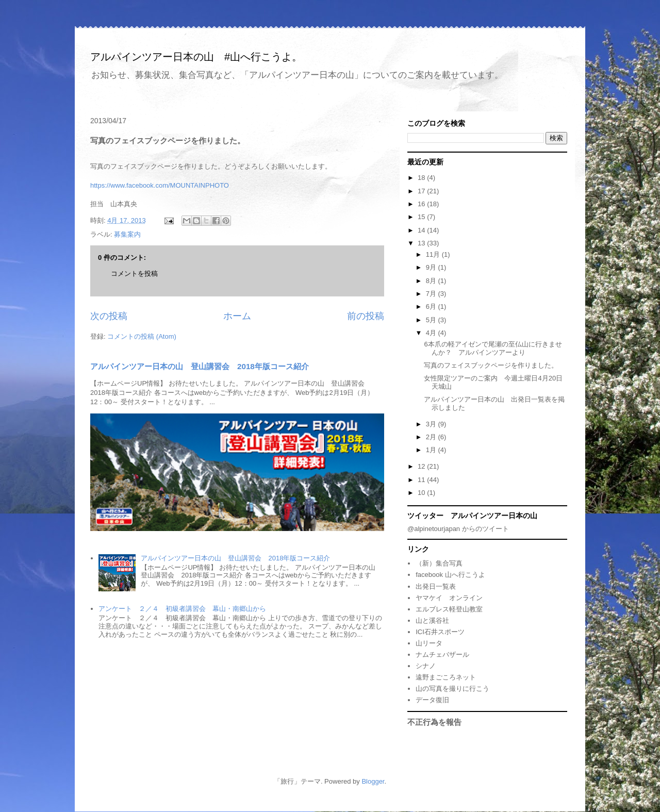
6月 (432, 306)
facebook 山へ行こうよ (450, 575)
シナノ (426, 666)
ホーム (237, 316)
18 (422, 178)
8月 (432, 281)
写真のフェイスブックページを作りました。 (491, 365)
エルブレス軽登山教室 (449, 609)
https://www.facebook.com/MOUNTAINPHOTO (160, 185)
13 (422, 243)
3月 (432, 424)
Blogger (373, 781)
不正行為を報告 (434, 722)
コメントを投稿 (134, 274)
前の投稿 (366, 316)
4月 (432, 333)
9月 (432, 267)
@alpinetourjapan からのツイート (458, 529)
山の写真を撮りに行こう (452, 689)
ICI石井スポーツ (440, 632)
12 (422, 466)
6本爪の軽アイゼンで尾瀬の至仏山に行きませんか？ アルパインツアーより (493, 348)
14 (422, 230)
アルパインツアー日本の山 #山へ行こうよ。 (196, 57)
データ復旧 (432, 700)
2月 (432, 437)
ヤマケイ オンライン (449, 598)
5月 (432, 320)
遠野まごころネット (446, 677)
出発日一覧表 (436, 586)
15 (422, 217)
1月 (432, 450)
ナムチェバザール (442, 654)
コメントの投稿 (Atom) (142, 336)
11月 (434, 254)
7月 (432, 294)
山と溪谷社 (432, 620)
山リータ (429, 643)
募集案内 (127, 234)
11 (422, 480)
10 (422, 493)
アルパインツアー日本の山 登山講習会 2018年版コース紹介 (200, 366)
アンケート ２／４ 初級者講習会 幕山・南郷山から (182, 609)
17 (422, 191)
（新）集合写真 (439, 563)
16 (422, 204)
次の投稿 (109, 316)
